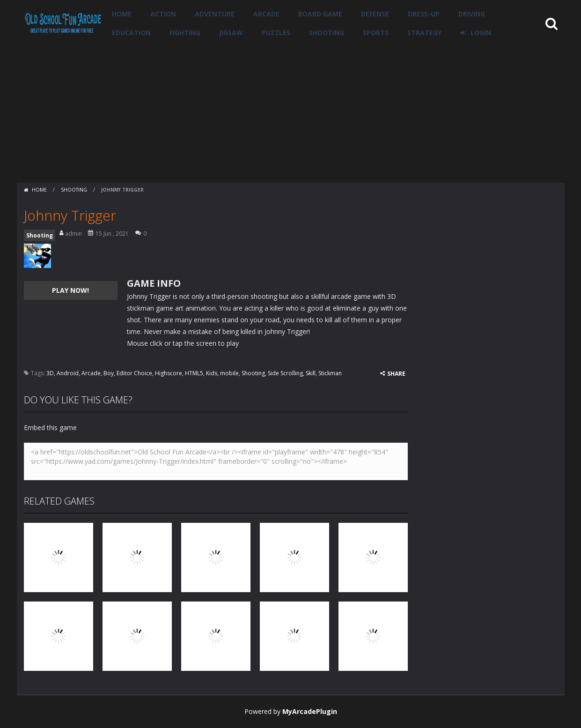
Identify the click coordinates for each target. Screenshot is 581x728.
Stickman (330, 373)
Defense (375, 14)
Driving (472, 14)
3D (50, 373)
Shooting (327, 33)
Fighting (185, 33)
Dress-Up (424, 14)
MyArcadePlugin (310, 711)
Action (163, 14)
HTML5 (194, 373)
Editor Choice (134, 373)
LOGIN (481, 33)
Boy (109, 373)
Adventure (215, 14)
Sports (376, 33)
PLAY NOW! (70, 290)
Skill (311, 373)
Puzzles (276, 33)
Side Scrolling (285, 373)
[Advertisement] (291, 112)
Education (131, 33)
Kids (212, 373)
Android (68, 373)
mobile (229, 373)
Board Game (320, 14)
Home (122, 14)
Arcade (266, 14)
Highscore (169, 373)
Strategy (424, 33)
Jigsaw (231, 33)
